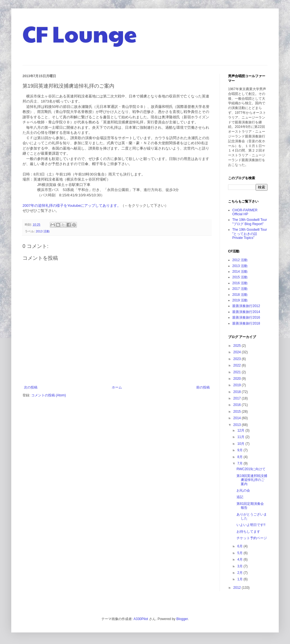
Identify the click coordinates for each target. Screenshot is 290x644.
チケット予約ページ (252, 538)
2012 (238, 588)
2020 (238, 379)
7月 (240, 463)
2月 (240, 573)
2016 (238, 405)
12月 (241, 430)
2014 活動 (240, 272)
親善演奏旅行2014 (246, 312)
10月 (241, 444)
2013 (238, 425)
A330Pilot (141, 619)
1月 (240, 579)
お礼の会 (243, 490)
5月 (240, 553)
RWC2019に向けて (251, 469)
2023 (238, 359)
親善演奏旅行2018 (246, 323)
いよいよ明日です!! (251, 525)
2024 (238, 352)
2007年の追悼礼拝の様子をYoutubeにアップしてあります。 (72, 206)
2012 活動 (240, 260)
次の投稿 (31, 387)
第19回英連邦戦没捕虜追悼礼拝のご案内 (252, 480)
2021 (238, 372)
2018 (238, 392)
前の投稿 (203, 387)
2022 (238, 365)
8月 (240, 457)
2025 (238, 346)
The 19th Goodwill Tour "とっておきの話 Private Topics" (250, 234)
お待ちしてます (248, 532)
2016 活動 (240, 283)
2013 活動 (43, 231)
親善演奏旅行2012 (246, 306)
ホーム (117, 387)
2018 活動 (240, 295)
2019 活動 (240, 300)
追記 (240, 497)
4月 (240, 559)
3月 (240, 566)
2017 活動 (240, 289)
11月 (241, 437)
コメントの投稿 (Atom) (49, 395)
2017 (238, 398)
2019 (238, 385)
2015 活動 (240, 277)
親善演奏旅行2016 (246, 317)
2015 (238, 412)
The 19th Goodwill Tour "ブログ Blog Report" (250, 222)
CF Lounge (80, 33)
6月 (240, 546)
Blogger (182, 619)
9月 (240, 450)
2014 (238, 418)
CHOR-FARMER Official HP (245, 212)
